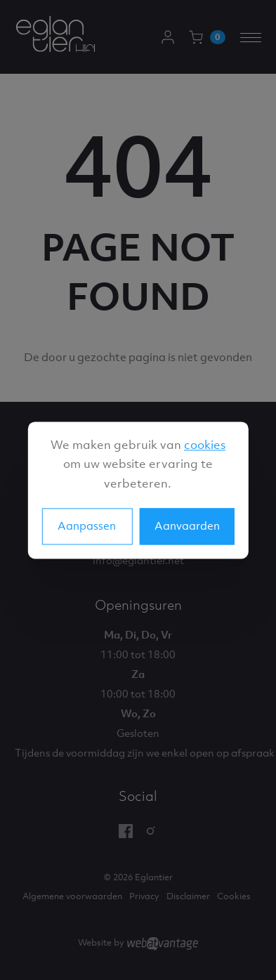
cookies (205, 445)
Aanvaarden (187, 525)
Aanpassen (87, 525)
